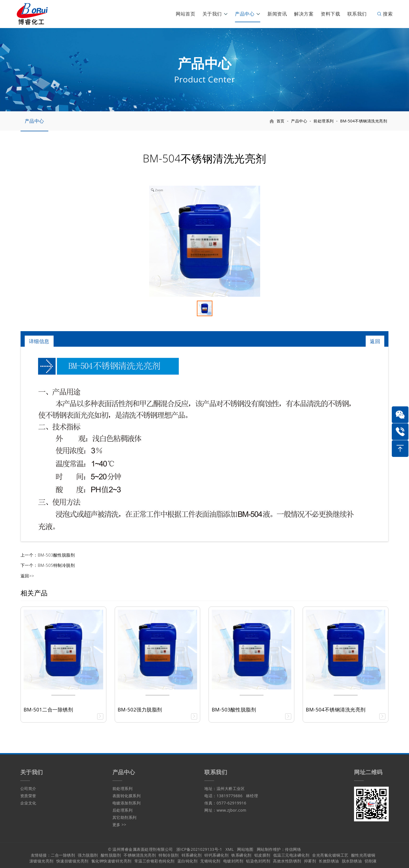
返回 (375, 341)
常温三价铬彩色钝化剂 (155, 861)
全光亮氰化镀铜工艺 (330, 855)
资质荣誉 (28, 796)
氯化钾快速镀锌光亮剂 (111, 861)
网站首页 (185, 14)
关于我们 (212, 14)
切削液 (371, 861)
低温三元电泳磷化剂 (291, 855)
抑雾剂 (310, 861)
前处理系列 (324, 121)
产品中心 (245, 14)
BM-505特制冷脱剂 (56, 565)
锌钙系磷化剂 (216, 855)
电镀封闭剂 (233, 861)
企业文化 (28, 803)
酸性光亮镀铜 (363, 855)
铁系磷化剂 (241, 855)
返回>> (27, 576)
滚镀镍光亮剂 (42, 861)
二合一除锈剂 (63, 855)
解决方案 (304, 14)
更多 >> (119, 825)
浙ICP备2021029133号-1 (199, 849)
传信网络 (293, 849)
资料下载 (330, 14)
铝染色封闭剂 (258, 861)
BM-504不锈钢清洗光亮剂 (364, 121)
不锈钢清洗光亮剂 (140, 855)
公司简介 (28, 788)
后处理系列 (123, 810)
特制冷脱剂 (169, 855)
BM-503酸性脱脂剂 (56, 555)
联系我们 (357, 14)
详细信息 (39, 341)
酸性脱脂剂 (111, 855)
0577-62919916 (231, 803)
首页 (281, 121)
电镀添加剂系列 (127, 803)
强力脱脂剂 (88, 855)
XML (230, 849)
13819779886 (230, 796)
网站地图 (245, 849)
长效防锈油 (329, 861)
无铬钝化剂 (210, 861)
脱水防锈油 (352, 861)
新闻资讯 (277, 14)
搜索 (385, 14)
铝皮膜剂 (262, 855)
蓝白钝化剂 (188, 861)
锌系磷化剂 (192, 855)
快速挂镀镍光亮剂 (72, 861)
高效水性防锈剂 (287, 861)
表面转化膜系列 (127, 796)
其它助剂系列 (125, 817)
